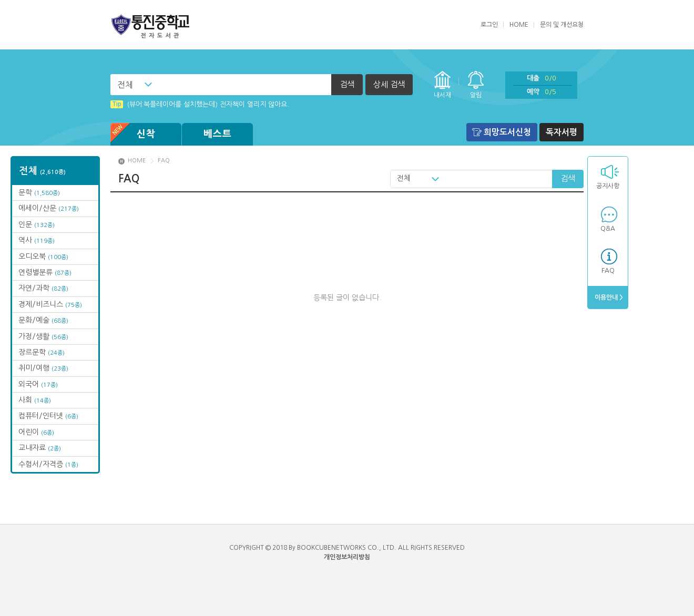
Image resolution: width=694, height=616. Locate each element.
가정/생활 (43, 336)
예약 (542, 92)
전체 (125, 85)
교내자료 (40, 448)
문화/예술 (43, 320)
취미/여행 (43, 368)
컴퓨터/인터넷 (48, 416)
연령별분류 (45, 272)
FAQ (608, 271)
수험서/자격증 (48, 464)
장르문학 (42, 352)
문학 (39, 192)
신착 (133, 134)
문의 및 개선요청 (562, 25)
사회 (35, 400)
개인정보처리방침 (347, 557)
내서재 (442, 95)
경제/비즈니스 (50, 304)
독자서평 (562, 132)
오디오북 (43, 256)
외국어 (38, 384)
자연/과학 (43, 288)
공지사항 (608, 186)
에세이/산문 (49, 208)
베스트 (218, 134)
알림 (476, 95)
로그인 (489, 25)
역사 (37, 240)
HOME (519, 25)
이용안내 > (608, 297)
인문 (37, 224)
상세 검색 (389, 84)
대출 (542, 78)
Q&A (608, 229)
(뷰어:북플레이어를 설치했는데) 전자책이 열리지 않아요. (200, 104)
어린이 (36, 432)
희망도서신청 (507, 132)
